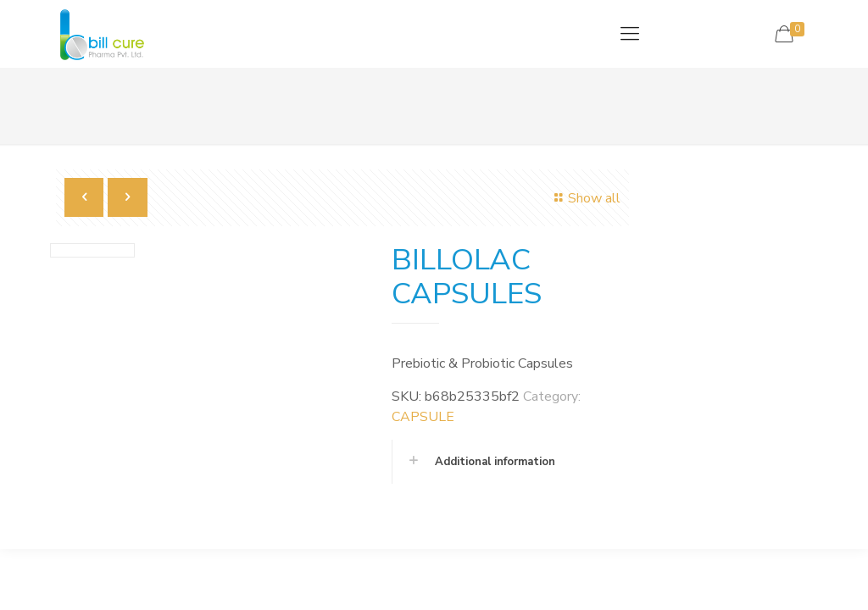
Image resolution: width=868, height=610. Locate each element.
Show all (584, 198)
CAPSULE (423, 417)
